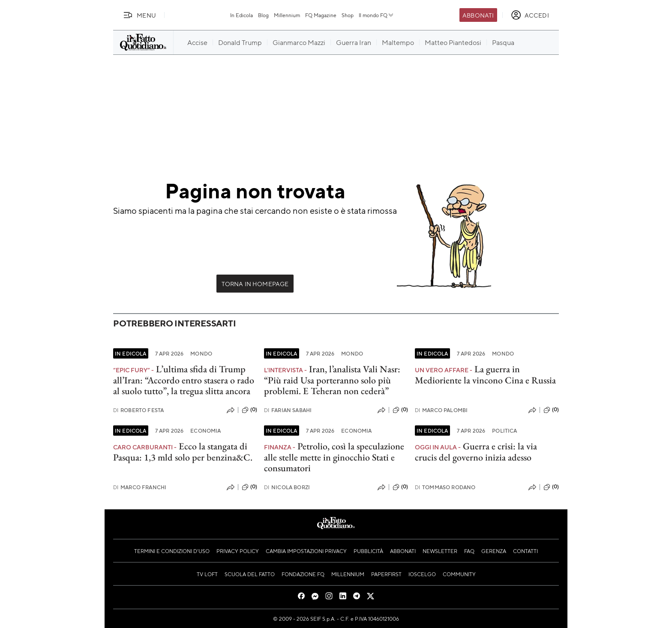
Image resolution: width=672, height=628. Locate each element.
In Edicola (241, 15)
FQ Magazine (321, 15)
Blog (263, 15)
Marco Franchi (140, 487)
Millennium (287, 15)
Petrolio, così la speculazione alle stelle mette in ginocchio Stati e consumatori (334, 457)
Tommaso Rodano (445, 487)
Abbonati (478, 15)
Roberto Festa (138, 410)
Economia (205, 431)
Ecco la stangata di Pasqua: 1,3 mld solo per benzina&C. (183, 452)
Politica (504, 431)
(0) (249, 410)
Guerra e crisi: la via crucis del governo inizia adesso (476, 452)
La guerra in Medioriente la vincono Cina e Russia (485, 374)
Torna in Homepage (255, 284)
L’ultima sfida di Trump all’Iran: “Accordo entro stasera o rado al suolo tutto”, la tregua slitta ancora (184, 380)
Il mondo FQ (376, 15)
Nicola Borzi (287, 487)
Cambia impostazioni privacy (306, 551)
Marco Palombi (441, 410)
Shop (348, 15)
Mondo (201, 353)
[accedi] (530, 15)
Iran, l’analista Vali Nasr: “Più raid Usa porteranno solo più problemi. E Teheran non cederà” (332, 380)
